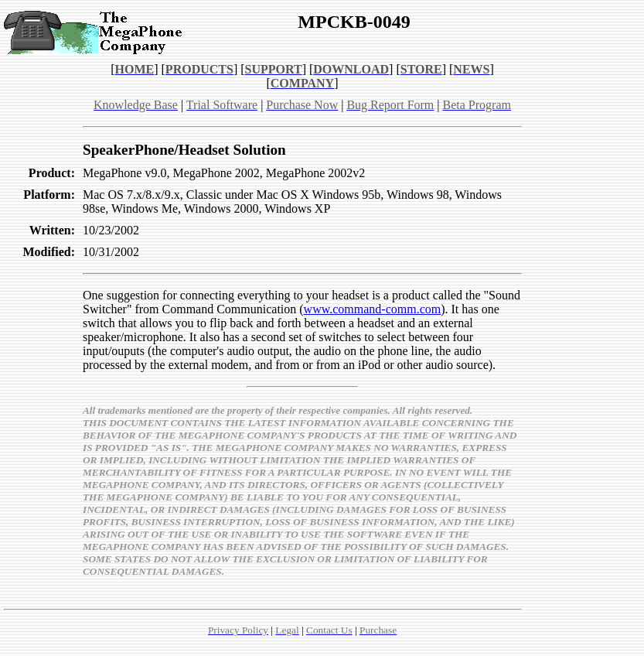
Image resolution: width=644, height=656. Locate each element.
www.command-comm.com (373, 309)
